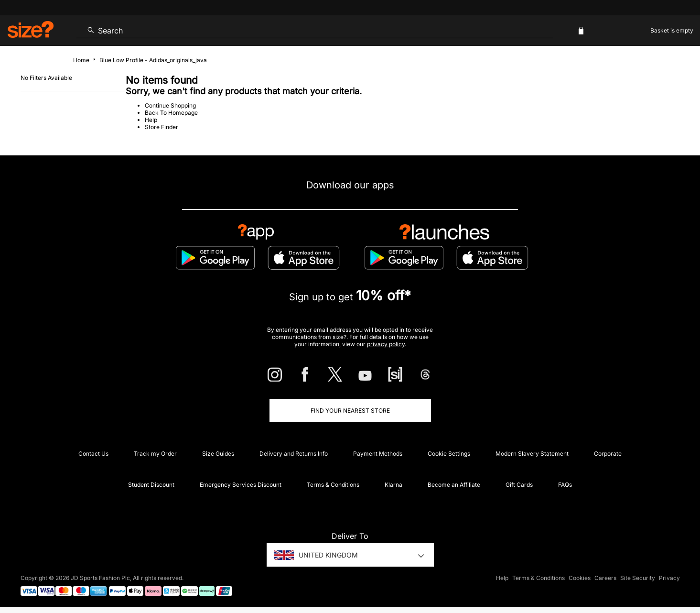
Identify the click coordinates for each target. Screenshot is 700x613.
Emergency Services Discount (241, 485)
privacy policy (386, 344)
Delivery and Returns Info (294, 454)
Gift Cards (519, 485)
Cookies (580, 578)
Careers (605, 578)
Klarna (393, 485)
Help (151, 120)
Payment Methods (378, 454)
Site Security (638, 578)
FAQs (565, 485)
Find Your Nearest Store (350, 410)
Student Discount (151, 485)
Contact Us (93, 454)
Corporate (608, 454)
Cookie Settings (449, 454)
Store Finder (162, 127)
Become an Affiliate (454, 485)
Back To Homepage (171, 113)
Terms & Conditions (333, 485)
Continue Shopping (170, 105)
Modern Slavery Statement (532, 454)
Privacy (669, 578)
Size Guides (218, 454)
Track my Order (155, 454)
